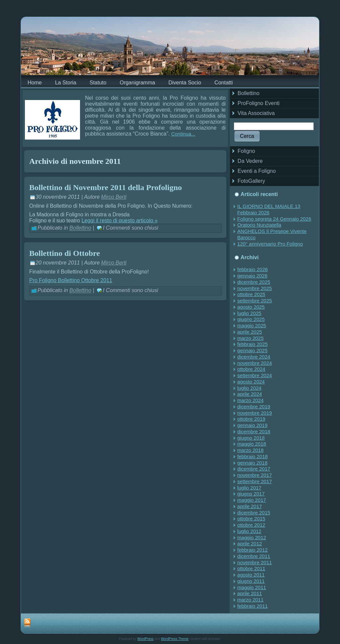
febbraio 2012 (253, 550)
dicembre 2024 (254, 357)
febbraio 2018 (253, 456)
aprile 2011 (250, 593)
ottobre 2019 (251, 419)
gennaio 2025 (253, 350)
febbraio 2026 (253, 269)
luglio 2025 (250, 313)
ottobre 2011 (251, 568)
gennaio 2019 (253, 425)
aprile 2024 (250, 394)
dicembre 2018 (254, 431)
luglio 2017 (250, 488)
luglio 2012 (250, 531)
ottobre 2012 (251, 525)
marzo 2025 (251, 338)
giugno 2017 (251, 494)
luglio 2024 (250, 388)
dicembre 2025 (254, 282)
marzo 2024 (251, 400)
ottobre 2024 (251, 369)
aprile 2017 (250, 506)
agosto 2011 (251, 575)
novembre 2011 (255, 562)
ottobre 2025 (251, 294)
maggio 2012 (252, 537)
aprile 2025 (250, 332)
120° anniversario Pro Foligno (270, 244)
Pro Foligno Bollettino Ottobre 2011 (71, 280)
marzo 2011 (251, 600)
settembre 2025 (255, 301)
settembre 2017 (255, 481)
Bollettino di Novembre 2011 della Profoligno (106, 187)
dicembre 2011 (254, 556)
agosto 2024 (251, 382)
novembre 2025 (255, 288)
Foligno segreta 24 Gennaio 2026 (274, 219)
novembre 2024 (255, 363)
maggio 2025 (252, 325)
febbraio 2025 (253, 344)
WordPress (145, 639)
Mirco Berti (114, 197)
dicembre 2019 (254, 407)
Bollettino (80, 228)
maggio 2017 (252, 500)
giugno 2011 (251, 581)
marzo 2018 (251, 450)
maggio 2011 (252, 587)
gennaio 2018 (253, 463)
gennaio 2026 (253, 276)
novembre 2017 (255, 475)
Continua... (183, 134)
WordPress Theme (175, 639)
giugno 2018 (251, 438)
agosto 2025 (251, 307)
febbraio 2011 (253, 606)
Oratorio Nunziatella (259, 225)
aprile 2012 (250, 543)
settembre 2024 (255, 375)
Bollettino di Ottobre (65, 253)
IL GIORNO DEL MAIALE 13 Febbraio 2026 (269, 209)
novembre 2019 (255, 413)
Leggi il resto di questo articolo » (119, 220)
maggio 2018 (252, 444)
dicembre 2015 (254, 513)
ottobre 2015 (251, 519)
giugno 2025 (251, 319)
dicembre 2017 (254, 469)
